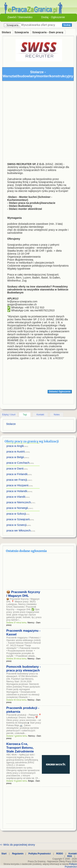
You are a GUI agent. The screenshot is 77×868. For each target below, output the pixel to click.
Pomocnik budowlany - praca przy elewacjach (24, 669)
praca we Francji (17, 480)
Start (4, 854)
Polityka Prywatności (40, 854)
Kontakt (40, 415)
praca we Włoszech (19, 530)
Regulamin (18, 854)
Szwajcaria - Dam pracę (48, 32)
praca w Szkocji (16, 514)
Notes (57, 415)
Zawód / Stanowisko (20, 17)
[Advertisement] (35, 121)
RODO (60, 854)
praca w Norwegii (17, 508)
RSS (70, 856)
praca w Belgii (15, 457)
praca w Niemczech (19, 502)
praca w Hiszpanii (17, 485)
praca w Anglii (15, 446)
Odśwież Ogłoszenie (60, 392)
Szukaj (67, 25)
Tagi (25, 415)
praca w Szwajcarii (18, 519)
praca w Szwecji (17, 525)
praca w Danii (15, 468)
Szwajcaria (22, 32)
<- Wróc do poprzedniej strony (18, 845)
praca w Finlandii (17, 474)
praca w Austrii (16, 451)
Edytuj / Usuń (9, 415)
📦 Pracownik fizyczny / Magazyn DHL (23, 594)
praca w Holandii (17, 491)
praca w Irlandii (16, 497)
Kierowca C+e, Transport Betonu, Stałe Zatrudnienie (20, 748)
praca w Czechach (18, 463)
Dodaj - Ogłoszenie (53, 17)
